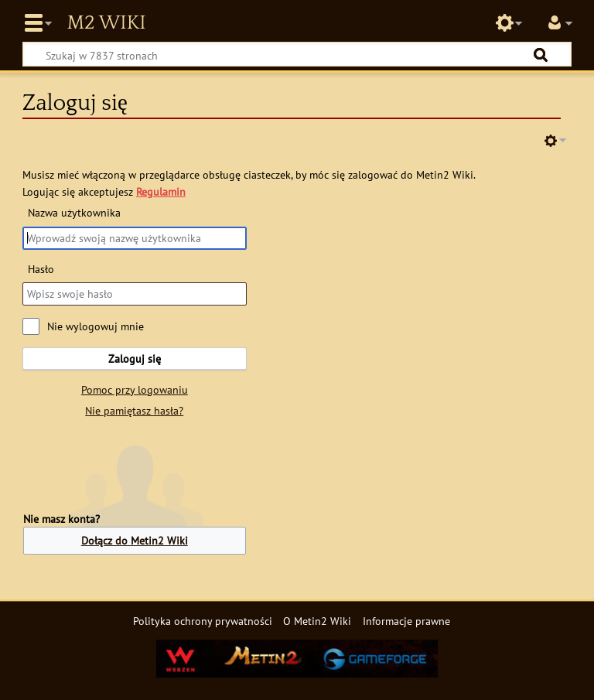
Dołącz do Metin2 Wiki (135, 540)
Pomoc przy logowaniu (135, 389)
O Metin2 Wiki (317, 621)
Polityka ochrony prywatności (203, 621)
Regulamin (161, 191)
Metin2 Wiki (106, 23)
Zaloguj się (135, 359)
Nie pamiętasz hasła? (134, 410)
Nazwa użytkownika (74, 212)
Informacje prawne (406, 621)
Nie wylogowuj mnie (96, 326)
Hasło (41, 269)
